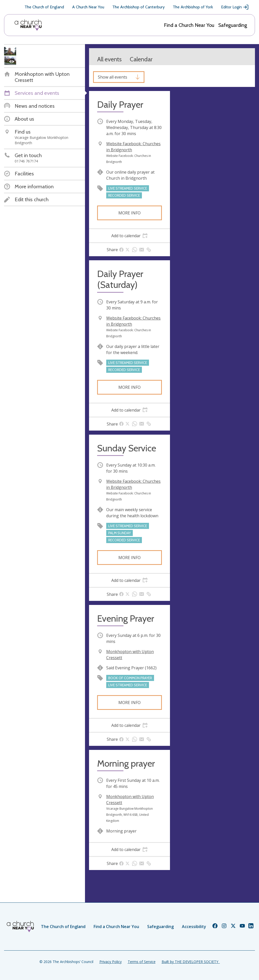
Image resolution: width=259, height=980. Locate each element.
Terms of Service (142, 962)
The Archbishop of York (193, 7)
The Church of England (44, 7)
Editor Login (235, 7)
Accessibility (194, 927)
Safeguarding (233, 25)
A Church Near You (88, 7)
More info (129, 213)
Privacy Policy (111, 962)
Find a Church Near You (189, 25)
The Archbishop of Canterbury (138, 7)
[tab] (129, 236)
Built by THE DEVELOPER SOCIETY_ (191, 962)
